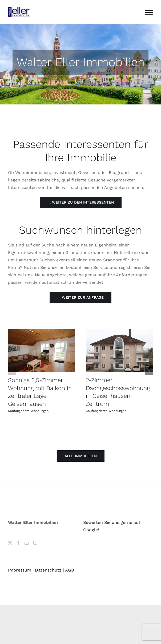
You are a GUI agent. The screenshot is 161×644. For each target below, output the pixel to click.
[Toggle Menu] (149, 13)
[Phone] (35, 543)
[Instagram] (10, 543)
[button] (12, 371)
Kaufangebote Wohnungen (28, 411)
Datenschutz (48, 570)
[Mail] (27, 543)
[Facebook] (18, 543)
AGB (69, 570)
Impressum (20, 570)
